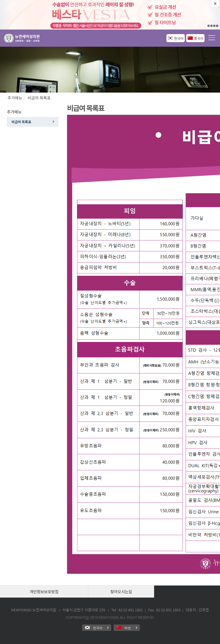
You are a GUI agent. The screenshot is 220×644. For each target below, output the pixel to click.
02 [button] (211, 26)
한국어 (179, 38)
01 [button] (209, 26)
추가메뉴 (15, 98)
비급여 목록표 (39, 98)
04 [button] (217, 26)
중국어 (199, 38)
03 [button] (214, 26)
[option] (110, 15)
